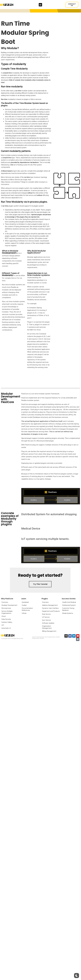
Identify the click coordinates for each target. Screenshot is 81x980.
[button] (40, 5)
